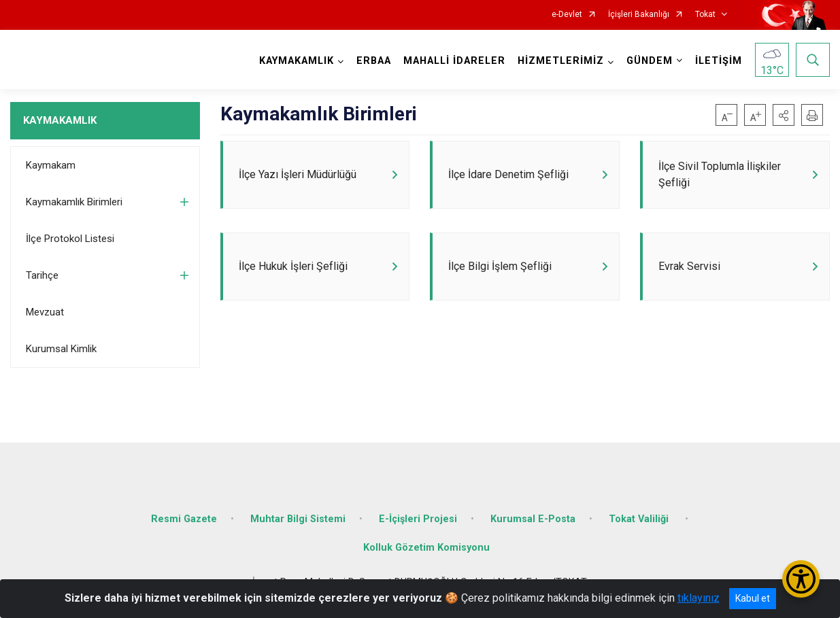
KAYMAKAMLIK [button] (297, 61)
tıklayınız (699, 598)
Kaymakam (51, 165)
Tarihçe (42, 275)
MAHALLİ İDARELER (454, 61)
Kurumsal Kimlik (61, 349)
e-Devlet (567, 15)
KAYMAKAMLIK (60, 120)
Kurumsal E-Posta (533, 519)
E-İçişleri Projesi (418, 519)
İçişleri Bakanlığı (639, 15)
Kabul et (753, 598)
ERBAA (374, 61)
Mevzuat (45, 312)
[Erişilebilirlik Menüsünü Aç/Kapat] (801, 579)
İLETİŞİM (719, 61)
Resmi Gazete (184, 519)
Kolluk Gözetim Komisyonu (426, 548)
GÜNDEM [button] (650, 61)
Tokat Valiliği (640, 519)
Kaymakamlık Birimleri (74, 202)
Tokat (705, 15)
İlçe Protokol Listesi (70, 239)
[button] (784, 115)
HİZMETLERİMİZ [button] (561, 61)
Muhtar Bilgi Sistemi (298, 519)
